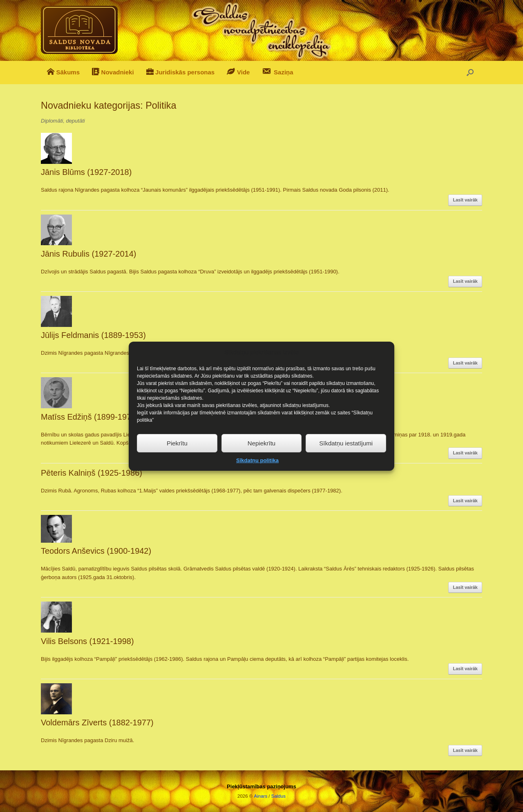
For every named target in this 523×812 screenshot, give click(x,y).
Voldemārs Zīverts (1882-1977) (97, 723)
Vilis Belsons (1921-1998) (87, 641)
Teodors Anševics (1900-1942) (96, 551)
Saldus (278, 796)
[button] (470, 73)
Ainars (261, 796)
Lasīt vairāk (465, 200)
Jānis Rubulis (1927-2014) (88, 254)
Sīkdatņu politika (257, 474)
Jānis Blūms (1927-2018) (86, 172)
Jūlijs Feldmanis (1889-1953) (93, 335)
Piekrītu (177, 457)
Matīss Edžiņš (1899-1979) (90, 417)
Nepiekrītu (261, 457)
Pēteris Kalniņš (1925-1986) (92, 473)
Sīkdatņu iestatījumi (346, 457)
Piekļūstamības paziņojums (261, 786)
